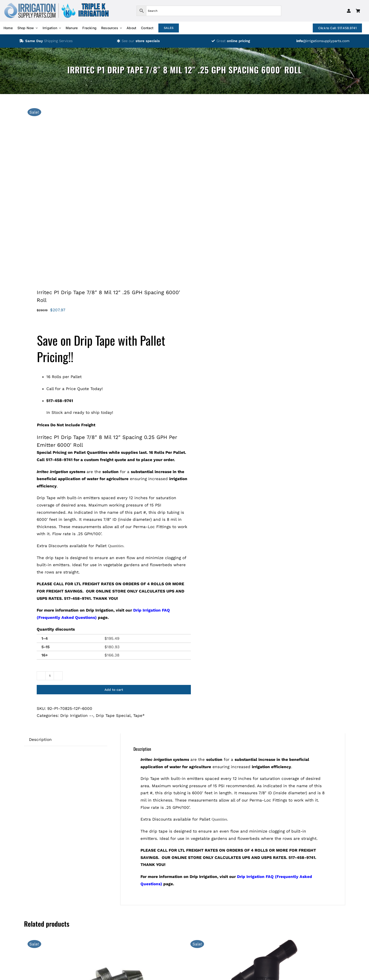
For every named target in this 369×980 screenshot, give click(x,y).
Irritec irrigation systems (61, 472)
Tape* (139, 715)
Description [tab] (40, 739)
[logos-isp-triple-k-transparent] (56, 4)
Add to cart (114, 690)
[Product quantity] (50, 676)
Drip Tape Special (113, 715)
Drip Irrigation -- (77, 715)
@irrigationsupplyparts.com (323, 41)
